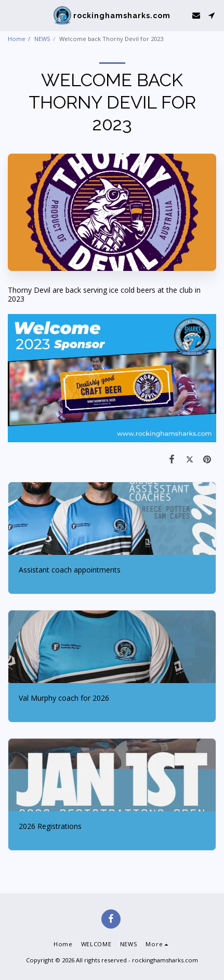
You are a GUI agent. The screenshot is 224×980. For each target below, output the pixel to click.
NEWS (42, 39)
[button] (11, 15)
